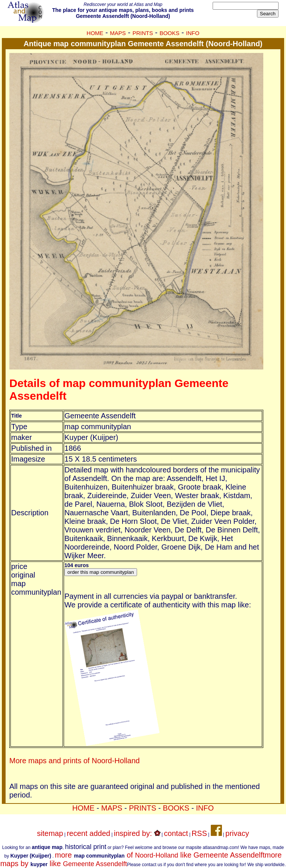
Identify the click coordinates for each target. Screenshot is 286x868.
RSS (199, 833)
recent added (88, 833)
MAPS (118, 33)
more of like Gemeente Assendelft (160, 855)
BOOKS (169, 33)
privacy (237, 833)
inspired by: (137, 833)
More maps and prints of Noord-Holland (74, 761)
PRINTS (143, 33)
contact (176, 833)
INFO (193, 33)
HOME (95, 33)
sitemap (50, 833)
